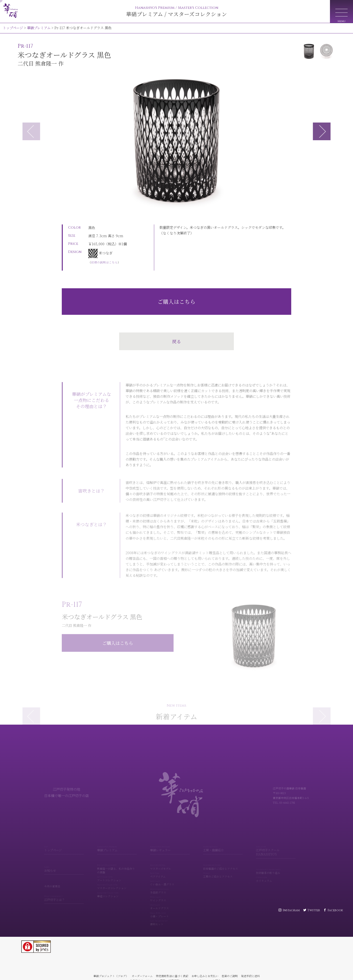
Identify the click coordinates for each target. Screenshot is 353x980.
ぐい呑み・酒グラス (170, 877)
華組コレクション (117, 889)
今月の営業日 (52, 880)
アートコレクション (117, 873)
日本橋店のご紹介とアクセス (223, 861)
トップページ (13, 28)
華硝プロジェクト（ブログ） (111, 976)
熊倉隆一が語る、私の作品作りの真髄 (117, 863)
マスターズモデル (170, 861)
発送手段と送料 (250, 976)
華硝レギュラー (170, 843)
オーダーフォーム (142, 976)
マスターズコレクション (117, 881)
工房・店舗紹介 (223, 843)
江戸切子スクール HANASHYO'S (276, 845)
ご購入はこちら (176, 301)
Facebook (335, 910)
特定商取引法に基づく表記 (172, 976)
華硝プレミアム (39, 28)
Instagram (291, 910)
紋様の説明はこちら (104, 262)
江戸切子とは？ (64, 893)
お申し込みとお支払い (205, 976)
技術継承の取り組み (276, 866)
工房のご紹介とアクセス (223, 869)
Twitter (314, 910)
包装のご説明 (230, 976)
